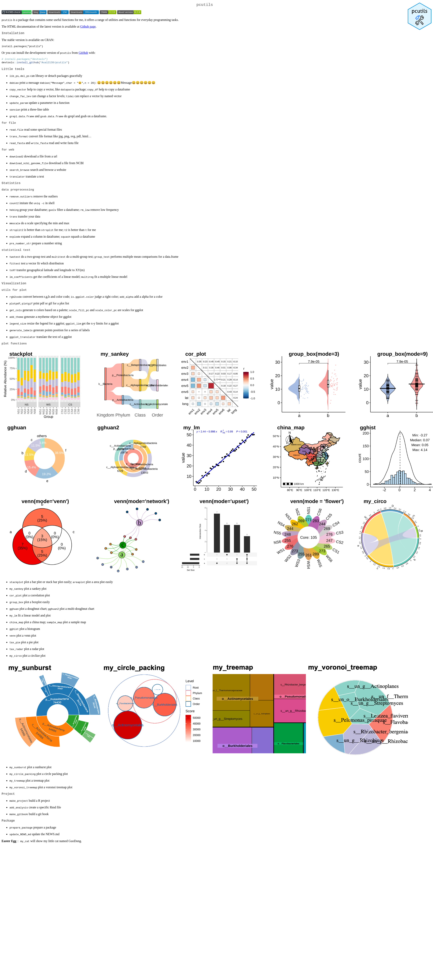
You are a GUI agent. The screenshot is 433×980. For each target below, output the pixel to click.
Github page (88, 27)
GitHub (83, 55)
